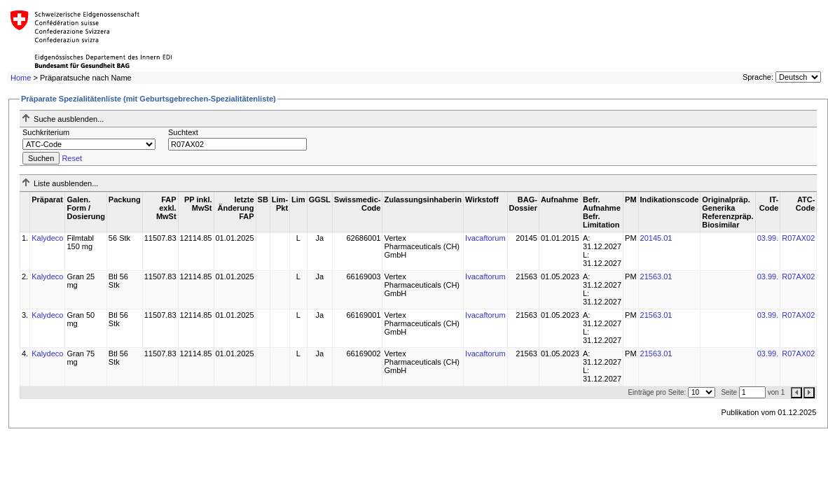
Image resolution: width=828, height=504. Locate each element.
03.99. (768, 238)
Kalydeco (47, 238)
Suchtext (183, 132)
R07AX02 (798, 238)
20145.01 (656, 238)
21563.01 (656, 276)
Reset (72, 158)
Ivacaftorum (485, 238)
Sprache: (758, 77)
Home (21, 78)
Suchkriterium (46, 132)
